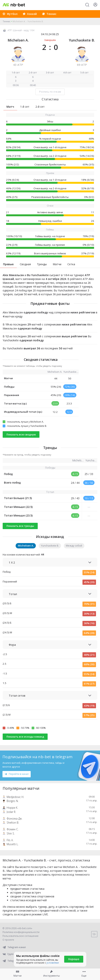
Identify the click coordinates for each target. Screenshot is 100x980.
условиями (53, 963)
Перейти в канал (17, 774)
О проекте (8, 940)
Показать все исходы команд (25, 737)
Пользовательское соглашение (20, 936)
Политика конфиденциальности (21, 932)
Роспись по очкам (50, 92)
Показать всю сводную (21, 434)
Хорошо (74, 959)
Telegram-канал (14, 947)
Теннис (7, 21)
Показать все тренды (20, 526)
